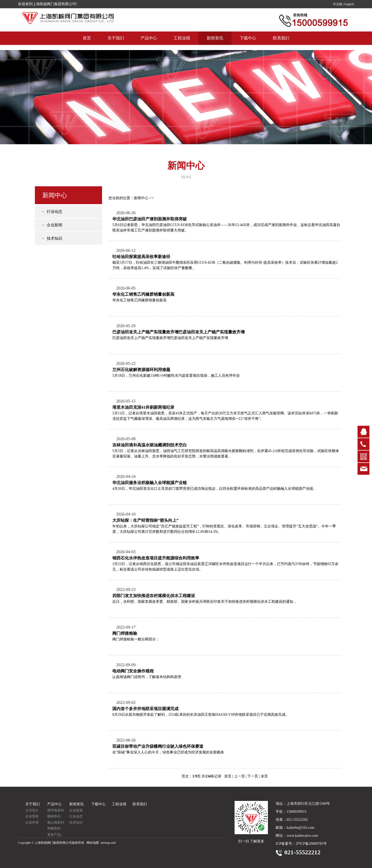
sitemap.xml (108, 843)
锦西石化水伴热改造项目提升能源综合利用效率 (156, 558)
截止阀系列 (56, 822)
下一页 (253, 776)
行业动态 (55, 212)
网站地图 (93, 843)
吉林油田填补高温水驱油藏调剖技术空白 (150, 445)
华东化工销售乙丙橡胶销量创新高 (143, 294)
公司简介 (32, 810)
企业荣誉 (32, 816)
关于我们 (116, 43)
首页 (87, 43)
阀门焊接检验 (125, 633)
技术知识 (55, 238)
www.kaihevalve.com (302, 836)
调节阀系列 (56, 810)
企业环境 (32, 822)
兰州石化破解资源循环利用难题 (141, 370)
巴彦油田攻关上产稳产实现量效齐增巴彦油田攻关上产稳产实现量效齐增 (179, 332)
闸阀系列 (54, 828)
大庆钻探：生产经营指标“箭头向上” (145, 520)
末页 (264, 776)
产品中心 (149, 43)
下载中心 (248, 43)
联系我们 (281, 43)
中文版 (338, 4)
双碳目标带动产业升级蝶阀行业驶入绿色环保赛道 (158, 746)
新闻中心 (141, 198)
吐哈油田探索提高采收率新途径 (141, 257)
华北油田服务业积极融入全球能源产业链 (150, 483)
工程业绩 (182, 43)
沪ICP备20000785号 (311, 844)
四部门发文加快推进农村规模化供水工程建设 (154, 596)
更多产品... (55, 835)
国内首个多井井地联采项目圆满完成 (145, 709)
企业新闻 (55, 225)
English (349, 4)
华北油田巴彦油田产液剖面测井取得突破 (150, 219)
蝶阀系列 (54, 816)
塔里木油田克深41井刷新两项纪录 (143, 407)
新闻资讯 (215, 43)
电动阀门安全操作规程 (133, 671)
